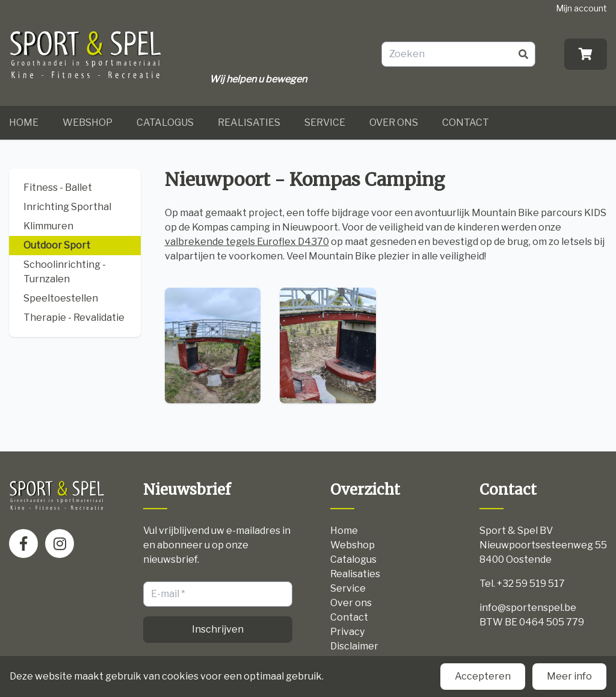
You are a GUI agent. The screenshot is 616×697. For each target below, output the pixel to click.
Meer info (569, 676)
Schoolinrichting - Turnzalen (65, 272)
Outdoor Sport (57, 245)
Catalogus (165, 122)
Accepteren (483, 676)
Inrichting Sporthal (67, 207)
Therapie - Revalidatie (74, 318)
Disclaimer (354, 646)
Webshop (88, 122)
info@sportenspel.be (528, 608)
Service (325, 122)
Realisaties (249, 122)
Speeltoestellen (61, 298)
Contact (466, 122)
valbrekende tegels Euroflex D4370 (247, 242)
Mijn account (581, 8)
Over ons (394, 122)
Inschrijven (218, 629)
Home (24, 122)
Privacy (347, 632)
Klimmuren (48, 226)
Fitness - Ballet (58, 187)
